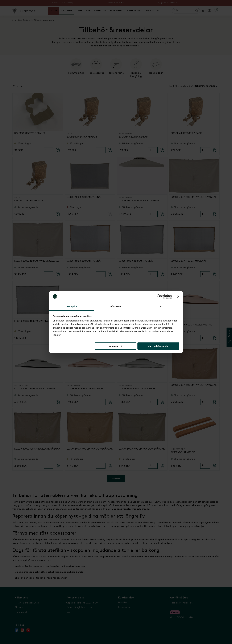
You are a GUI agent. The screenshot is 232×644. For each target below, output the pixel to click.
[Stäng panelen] (178, 297)
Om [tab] (160, 306)
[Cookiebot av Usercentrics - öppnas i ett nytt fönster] (159, 297)
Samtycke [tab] (72, 306)
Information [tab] (116, 306)
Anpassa (116, 346)
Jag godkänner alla (158, 346)
